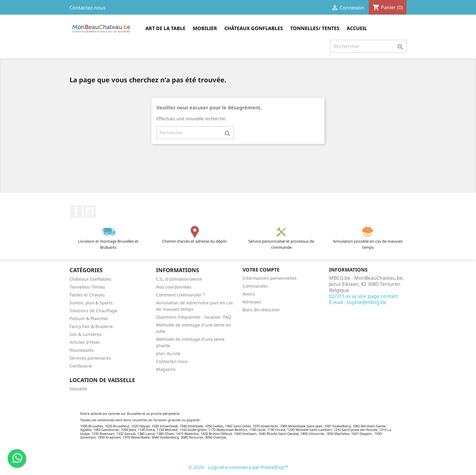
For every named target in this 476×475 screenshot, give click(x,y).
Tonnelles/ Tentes (315, 28)
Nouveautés (82, 350)
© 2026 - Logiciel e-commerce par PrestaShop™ (238, 467)
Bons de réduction (261, 310)
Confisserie (81, 366)
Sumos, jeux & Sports (91, 303)
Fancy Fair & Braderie (91, 326)
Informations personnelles (270, 278)
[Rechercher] (368, 46)
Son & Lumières (85, 334)
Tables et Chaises (87, 295)
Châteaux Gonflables (254, 28)
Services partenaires (90, 358)
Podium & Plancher (89, 318)
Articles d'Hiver (85, 342)
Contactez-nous (88, 8)
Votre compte (261, 270)
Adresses (252, 302)
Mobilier (205, 28)
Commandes (255, 286)
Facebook (76, 211)
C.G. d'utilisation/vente (179, 279)
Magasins (166, 369)
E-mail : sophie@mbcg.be (358, 302)
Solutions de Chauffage (93, 311)
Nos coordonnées (174, 287)
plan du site (168, 353)
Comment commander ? (180, 295)
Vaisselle (78, 389)
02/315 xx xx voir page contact (364, 296)
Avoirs (249, 294)
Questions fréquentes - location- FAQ (194, 317)
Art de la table (165, 28)
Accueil (357, 28)
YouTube (90, 211)
